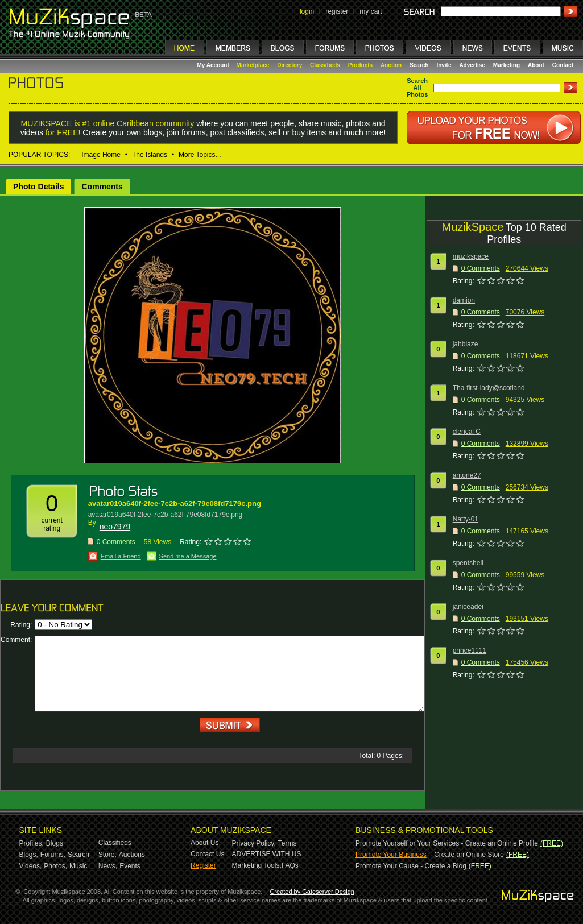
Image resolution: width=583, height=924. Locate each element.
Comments (102, 187)
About (536, 65)
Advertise (472, 65)
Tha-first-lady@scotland (489, 388)
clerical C (467, 432)
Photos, (55, 866)
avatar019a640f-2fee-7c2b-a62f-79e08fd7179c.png (175, 504)
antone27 (467, 475)
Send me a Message (188, 556)
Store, (107, 855)
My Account (214, 65)
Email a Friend (121, 556)
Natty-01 (466, 519)
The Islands (150, 155)
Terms (288, 843)
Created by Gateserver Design (312, 892)
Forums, (53, 855)
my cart (371, 11)
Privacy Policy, (254, 843)
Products (360, 65)
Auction (391, 65)
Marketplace (253, 65)
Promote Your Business (391, 855)
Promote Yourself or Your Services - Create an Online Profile (447, 843)
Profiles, (32, 843)
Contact (563, 65)
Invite (444, 65)
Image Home (101, 155)
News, (108, 866)
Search (419, 65)
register (337, 11)
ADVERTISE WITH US (267, 854)
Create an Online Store (469, 855)
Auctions (132, 855)
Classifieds (325, 65)
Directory (290, 65)
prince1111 (470, 650)
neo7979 (115, 527)
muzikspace (471, 256)
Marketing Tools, (257, 865)
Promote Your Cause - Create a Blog (411, 866)
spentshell (468, 563)
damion (464, 300)
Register (203, 865)
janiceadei (468, 607)
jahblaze (466, 344)
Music (78, 866)
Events (130, 866)
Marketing (506, 65)
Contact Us (207, 854)
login (307, 11)
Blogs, (29, 855)
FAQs (290, 865)
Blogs (55, 843)
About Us (204, 843)
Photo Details (38, 187)
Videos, (31, 866)
